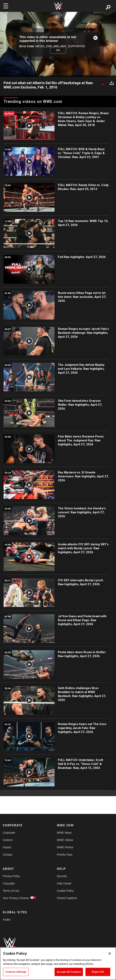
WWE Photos (65, 847)
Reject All (98, 972)
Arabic (7, 920)
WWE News (64, 833)
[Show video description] (103, 83)
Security (62, 876)
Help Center (64, 883)
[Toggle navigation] (6, 6)
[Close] (110, 954)
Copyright (9, 883)
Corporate (9, 833)
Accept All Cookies (69, 972)
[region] (58, 964)
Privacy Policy (11, 876)
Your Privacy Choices (16, 898)
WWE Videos (65, 840)
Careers (8, 840)
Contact (8, 855)
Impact (7, 847)
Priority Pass (65, 855)
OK (58, 50)
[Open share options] (112, 83)
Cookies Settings (16, 972)
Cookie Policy (65, 891)
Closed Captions (67, 898)
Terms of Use (11, 891)
